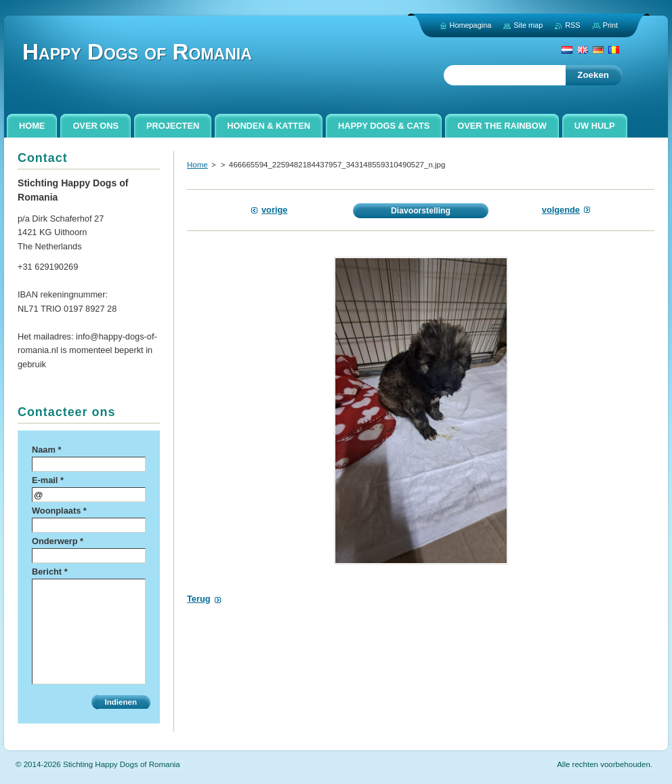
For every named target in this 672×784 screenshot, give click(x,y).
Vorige (274, 210)
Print (610, 25)
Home (197, 165)
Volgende (561, 210)
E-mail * (48, 480)
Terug (199, 599)
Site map (528, 25)
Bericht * (50, 572)
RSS (572, 25)
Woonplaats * (59, 511)
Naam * (46, 450)
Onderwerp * (58, 541)
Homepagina (471, 25)
